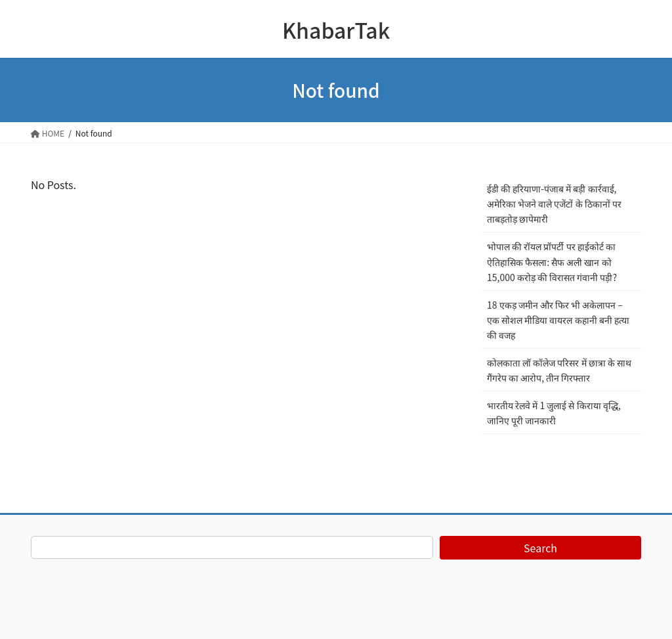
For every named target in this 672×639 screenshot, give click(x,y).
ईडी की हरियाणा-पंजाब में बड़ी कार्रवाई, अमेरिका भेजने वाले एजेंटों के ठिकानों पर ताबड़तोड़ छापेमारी (554, 204)
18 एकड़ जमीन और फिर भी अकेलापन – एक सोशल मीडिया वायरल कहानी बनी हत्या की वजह (558, 320)
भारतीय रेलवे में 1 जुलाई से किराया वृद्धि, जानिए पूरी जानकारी (554, 413)
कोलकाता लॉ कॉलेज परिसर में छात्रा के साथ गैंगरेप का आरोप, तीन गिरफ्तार (559, 370)
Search (540, 548)
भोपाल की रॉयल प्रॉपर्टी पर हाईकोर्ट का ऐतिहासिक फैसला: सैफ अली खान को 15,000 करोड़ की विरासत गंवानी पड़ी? (552, 261)
